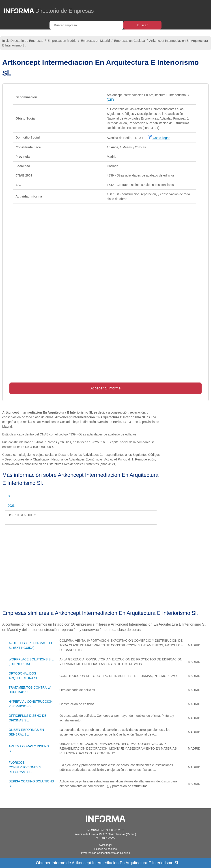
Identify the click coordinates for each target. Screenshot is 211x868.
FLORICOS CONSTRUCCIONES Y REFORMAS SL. (25, 767)
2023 (11, 506)
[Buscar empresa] (86, 25)
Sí (9, 496)
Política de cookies (105, 849)
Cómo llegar (159, 138)
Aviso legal (105, 845)
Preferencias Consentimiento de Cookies (105, 853)
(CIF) (110, 100)
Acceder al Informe (105, 388)
